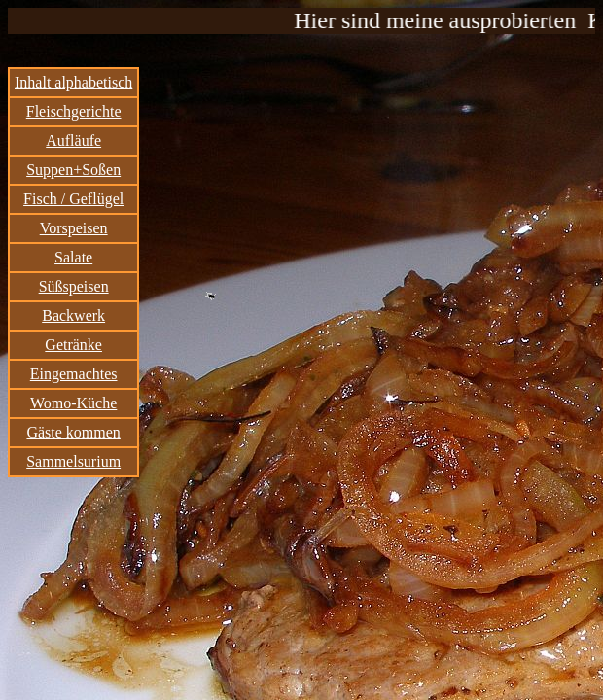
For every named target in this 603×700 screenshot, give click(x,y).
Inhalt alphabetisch (73, 82)
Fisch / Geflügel (73, 199)
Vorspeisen (74, 228)
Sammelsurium (73, 461)
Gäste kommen (73, 432)
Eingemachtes (74, 374)
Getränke (73, 345)
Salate (73, 257)
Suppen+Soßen (73, 170)
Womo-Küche (73, 403)
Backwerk (73, 315)
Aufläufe (73, 140)
